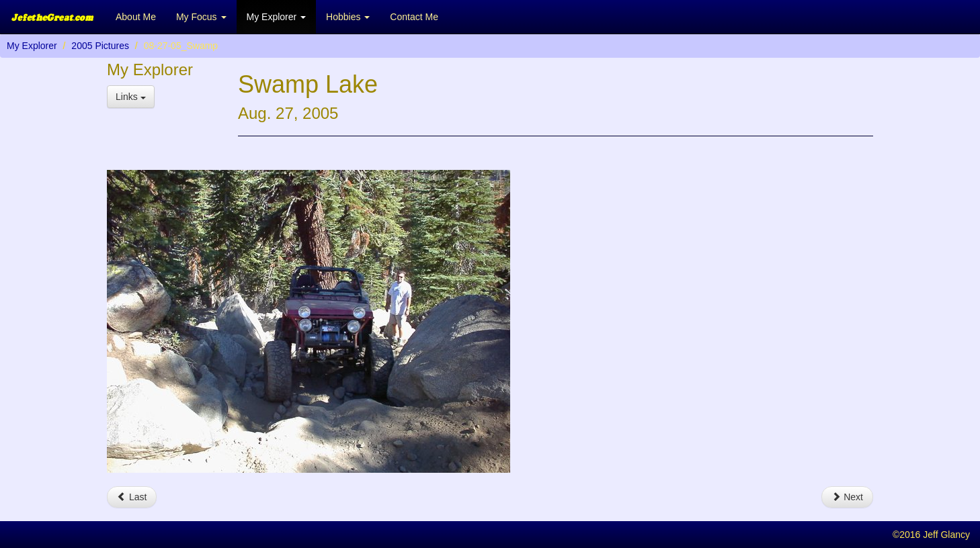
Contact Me (414, 17)
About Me (136, 17)
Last (132, 497)
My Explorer (32, 46)
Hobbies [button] (348, 17)
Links (131, 97)
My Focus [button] (201, 17)
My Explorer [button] (277, 17)
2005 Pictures (100, 46)
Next (847, 497)
